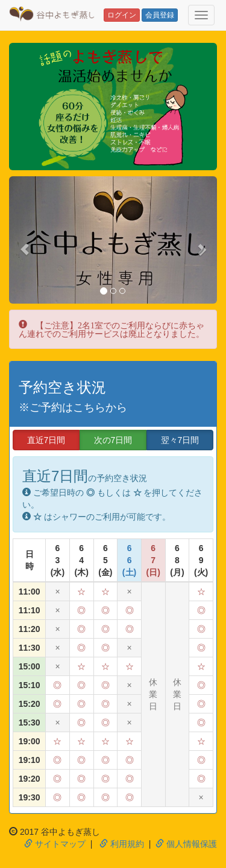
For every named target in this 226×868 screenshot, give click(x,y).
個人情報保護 (186, 844)
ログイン (122, 15)
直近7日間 (46, 440)
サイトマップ (55, 844)
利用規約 (122, 844)
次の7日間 (113, 440)
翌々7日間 (180, 440)
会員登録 (160, 15)
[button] (25, 243)
